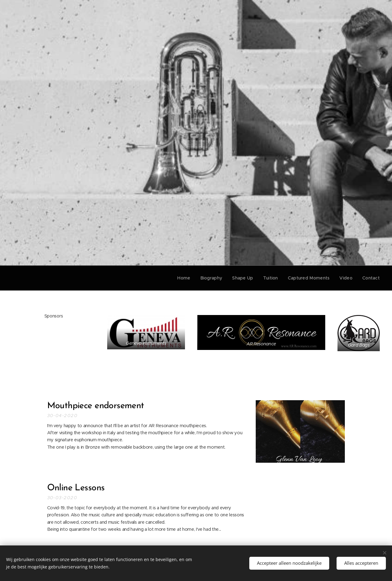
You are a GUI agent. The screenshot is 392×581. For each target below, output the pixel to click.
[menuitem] (192, 278)
